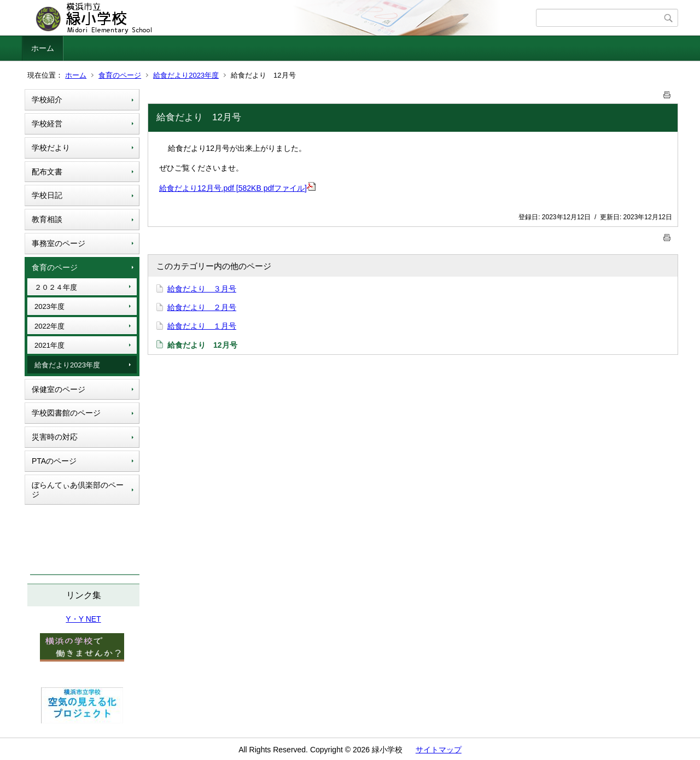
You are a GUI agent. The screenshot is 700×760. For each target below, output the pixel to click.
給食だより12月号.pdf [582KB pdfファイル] (237, 188)
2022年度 (49, 326)
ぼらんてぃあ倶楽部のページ (78, 490)
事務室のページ (59, 243)
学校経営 (47, 124)
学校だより (51, 148)
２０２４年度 (56, 287)
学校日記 (47, 195)
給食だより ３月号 (202, 289)
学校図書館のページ (66, 413)
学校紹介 (47, 100)
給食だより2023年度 (186, 75)
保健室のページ (59, 389)
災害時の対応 (55, 437)
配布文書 (47, 172)
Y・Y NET (83, 619)
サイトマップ (439, 750)
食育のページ (120, 75)
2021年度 (49, 345)
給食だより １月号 (202, 326)
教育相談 (47, 219)
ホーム (43, 48)
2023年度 (49, 306)
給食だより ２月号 (202, 307)
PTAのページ (54, 461)
